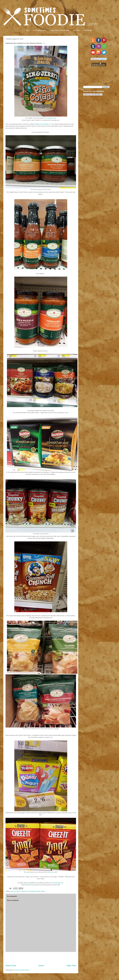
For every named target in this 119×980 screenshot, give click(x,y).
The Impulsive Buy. (58, 883)
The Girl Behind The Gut (40, 30)
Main (27, 30)
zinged (28, 872)
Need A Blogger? (88, 30)
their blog (31, 885)
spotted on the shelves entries (31, 891)
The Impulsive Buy (50, 118)
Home (41, 966)
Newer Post (11, 966)
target (43, 891)
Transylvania (50, 872)
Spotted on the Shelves (42, 124)
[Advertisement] (41, 958)
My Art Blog (76, 30)
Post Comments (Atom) (22, 970)
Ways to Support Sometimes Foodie (60, 30)
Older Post (71, 966)
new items (17, 891)
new (12, 891)
